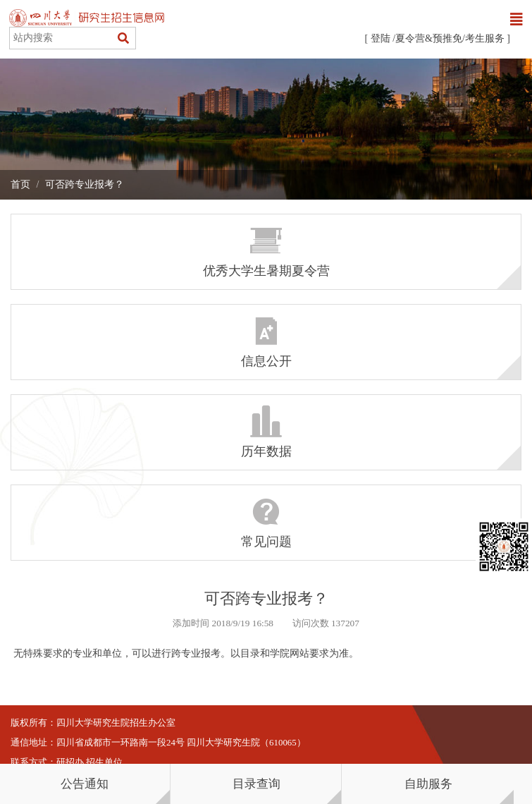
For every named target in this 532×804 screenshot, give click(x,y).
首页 (20, 184)
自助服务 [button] (428, 784)
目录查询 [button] (256, 784)
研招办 (70, 762)
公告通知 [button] (85, 784)
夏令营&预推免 (429, 38)
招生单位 (104, 762)
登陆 (381, 38)
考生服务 (485, 38)
